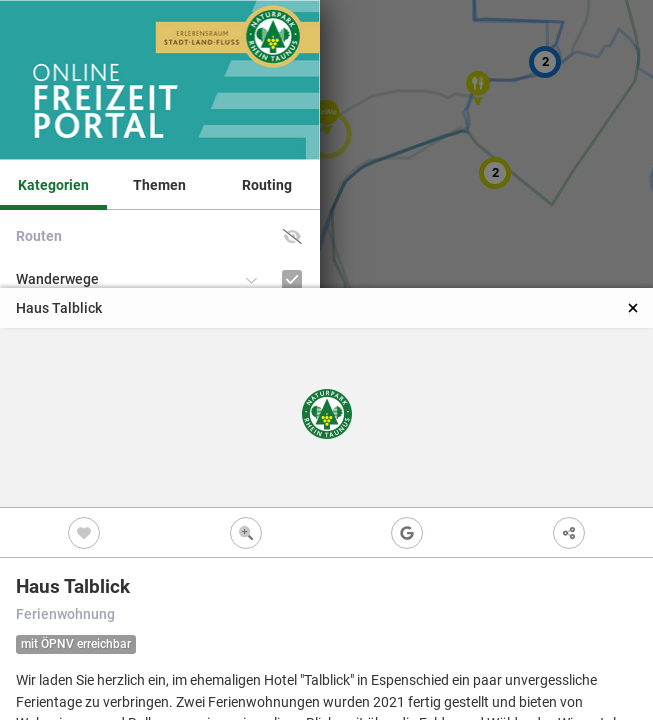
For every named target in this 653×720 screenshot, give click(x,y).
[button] (292, 236)
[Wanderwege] (292, 279)
